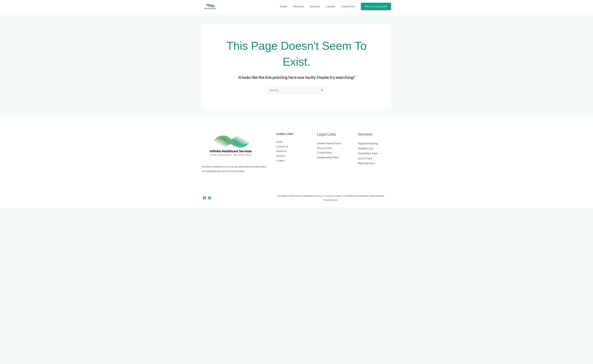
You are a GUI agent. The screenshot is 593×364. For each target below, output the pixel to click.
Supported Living (368, 143)
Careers (331, 6)
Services (316, 6)
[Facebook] (204, 198)
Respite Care (366, 148)
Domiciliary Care (368, 153)
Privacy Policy (325, 148)
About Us (300, 6)
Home (286, 6)
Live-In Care (365, 158)
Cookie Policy (325, 152)
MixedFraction (331, 200)
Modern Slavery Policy (329, 143)
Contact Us (348, 6)
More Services (366, 163)
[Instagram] (209, 198)
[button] (376, 6)
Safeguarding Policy (328, 157)
